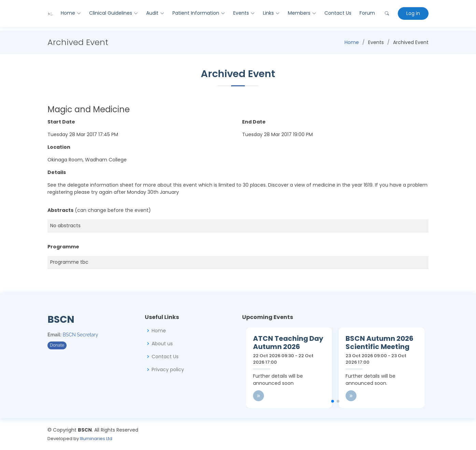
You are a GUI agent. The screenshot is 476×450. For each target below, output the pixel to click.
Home (352, 42)
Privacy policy (168, 369)
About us (162, 344)
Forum (367, 13)
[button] (333, 401)
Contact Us (338, 13)
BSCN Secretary (81, 335)
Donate (57, 345)
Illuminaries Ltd (96, 439)
